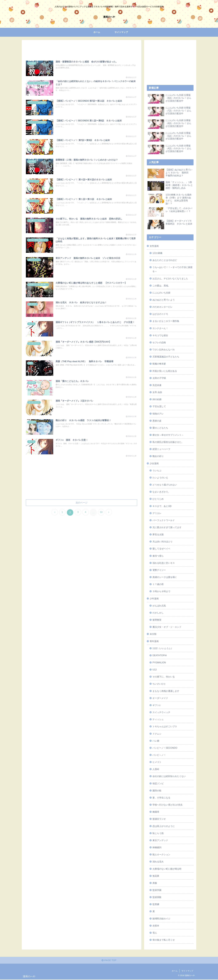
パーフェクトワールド (164, 520)
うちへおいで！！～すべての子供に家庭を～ (173, 269)
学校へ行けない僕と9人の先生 (168, 805)
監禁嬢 (156, 904)
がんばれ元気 (159, 606)
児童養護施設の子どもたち (166, 357)
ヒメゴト (157, 762)
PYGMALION (159, 662)
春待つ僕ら (158, 556)
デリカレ (157, 513)
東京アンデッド (160, 840)
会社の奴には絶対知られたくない (169, 776)
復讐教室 (157, 620)
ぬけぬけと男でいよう (164, 300)
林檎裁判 (157, 847)
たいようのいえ (160, 478)
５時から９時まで (161, 591)
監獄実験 (157, 897)
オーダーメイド (160, 698)
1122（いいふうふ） (163, 648)
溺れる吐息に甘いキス (164, 563)
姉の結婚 (157, 399)
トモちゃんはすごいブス (165, 726)
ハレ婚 (156, 741)
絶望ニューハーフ (161, 449)
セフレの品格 (159, 342)
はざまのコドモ (160, 314)
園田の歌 (157, 791)
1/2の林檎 (157, 253)
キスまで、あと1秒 (162, 506)
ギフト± (156, 705)
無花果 (156, 876)
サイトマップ (187, 971)
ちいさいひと (159, 684)
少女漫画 (154, 463)
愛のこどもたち (160, 428)
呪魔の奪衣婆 (159, 364)
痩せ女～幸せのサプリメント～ (168, 435)
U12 (155, 670)
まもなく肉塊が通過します (166, 691)
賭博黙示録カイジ (161, 919)
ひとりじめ (158, 499)
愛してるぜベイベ (161, 549)
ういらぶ (157, 470)
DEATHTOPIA (160, 655)
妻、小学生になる (161, 798)
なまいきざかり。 (161, 492)
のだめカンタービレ (163, 307)
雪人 (155, 933)
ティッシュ (158, 719)
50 (102, 515)
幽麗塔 (156, 812)
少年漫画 (154, 599)
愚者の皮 (157, 421)
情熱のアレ (158, 414)
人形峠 (156, 769)
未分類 (153, 634)
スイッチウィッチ (161, 712)
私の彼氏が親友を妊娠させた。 (168, 442)
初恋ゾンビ (158, 783)
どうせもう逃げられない (165, 485)
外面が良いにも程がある (165, 371)
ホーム (175, 971)
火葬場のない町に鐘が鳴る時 (167, 869)
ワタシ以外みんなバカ (164, 350)
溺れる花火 (158, 862)
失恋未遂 (157, 385)
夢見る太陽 (158, 534)
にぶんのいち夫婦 (161, 293)
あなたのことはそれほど (165, 260)
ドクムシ (157, 734)
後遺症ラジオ (159, 819)
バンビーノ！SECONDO (165, 748)
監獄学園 (157, 890)
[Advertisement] (81, 49)
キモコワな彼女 (160, 335)
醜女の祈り (158, 456)
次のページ (81, 505)
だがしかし (158, 613)
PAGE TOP (109, 961)
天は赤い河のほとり (163, 542)
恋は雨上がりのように (164, 826)
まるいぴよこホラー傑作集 (166, 321)
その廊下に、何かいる (164, 677)
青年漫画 (154, 641)
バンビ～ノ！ (159, 755)
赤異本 (156, 926)
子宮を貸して (159, 406)
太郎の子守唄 (159, 378)
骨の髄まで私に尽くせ (164, 940)
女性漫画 (154, 246)
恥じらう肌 (158, 833)
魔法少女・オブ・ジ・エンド (167, 627)
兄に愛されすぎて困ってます (167, 527)
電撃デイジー (159, 570)
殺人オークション (161, 854)
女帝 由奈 (157, 392)
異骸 (155, 883)
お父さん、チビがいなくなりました (170, 278)
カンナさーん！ (160, 328)
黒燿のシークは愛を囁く (165, 577)
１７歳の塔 (158, 584)
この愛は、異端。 (161, 286)
